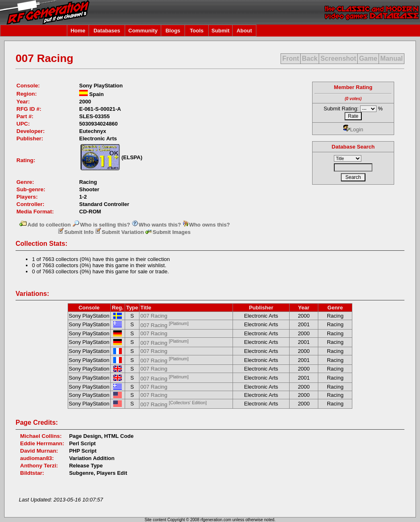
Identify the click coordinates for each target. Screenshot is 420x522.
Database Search (353, 147)
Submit (220, 31)
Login (353, 129)
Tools (197, 31)
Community (143, 31)
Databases (107, 31)
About (244, 31)
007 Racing (154, 316)
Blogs (173, 31)
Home (78, 31)
